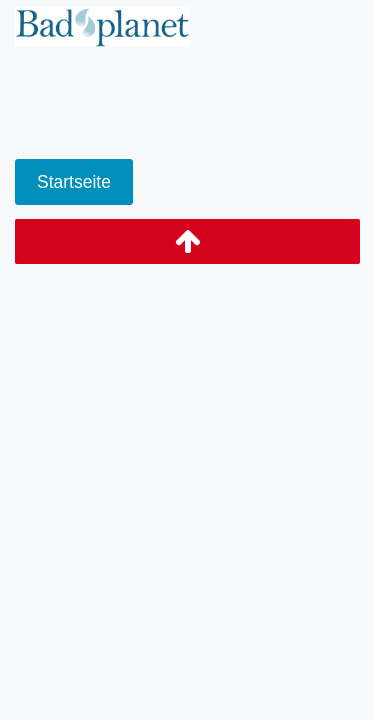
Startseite (74, 182)
